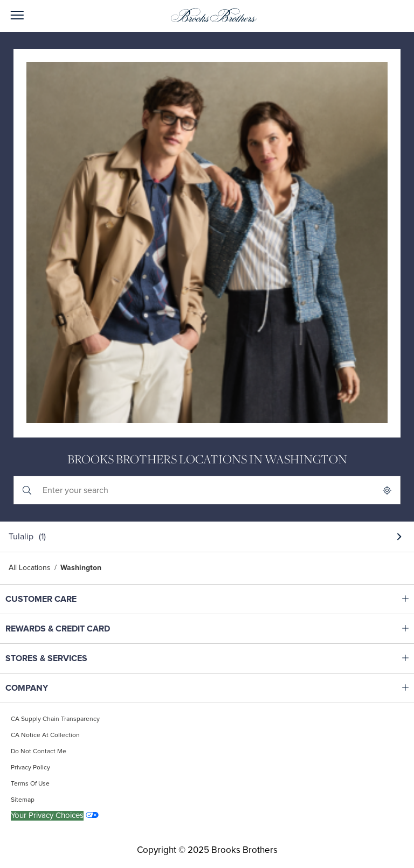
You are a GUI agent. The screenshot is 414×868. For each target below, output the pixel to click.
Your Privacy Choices (47, 815)
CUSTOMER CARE (73, 599)
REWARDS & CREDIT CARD (73, 629)
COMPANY (73, 688)
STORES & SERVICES (73, 658)
